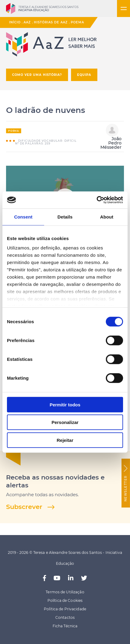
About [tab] (107, 217)
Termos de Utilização (65, 592)
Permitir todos (65, 404)
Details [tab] (65, 217)
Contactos (65, 617)
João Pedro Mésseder (111, 137)
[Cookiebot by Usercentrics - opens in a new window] (97, 200)
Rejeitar (65, 440)
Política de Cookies (65, 600)
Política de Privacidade (65, 609)
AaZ (27, 22)
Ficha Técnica (65, 626)
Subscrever (24, 507)
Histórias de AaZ (51, 22)
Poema (77, 22)
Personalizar (65, 422)
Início (15, 22)
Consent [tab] (23, 217)
